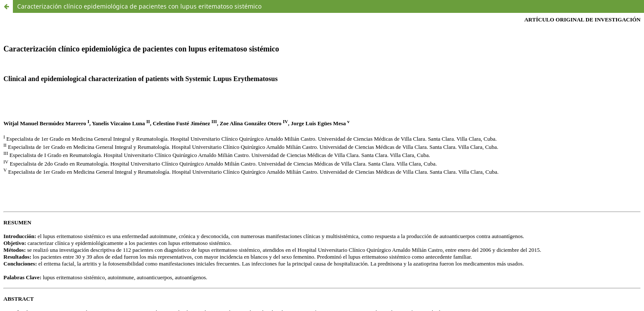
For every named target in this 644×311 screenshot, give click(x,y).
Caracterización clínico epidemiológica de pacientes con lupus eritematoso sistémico (139, 6)
